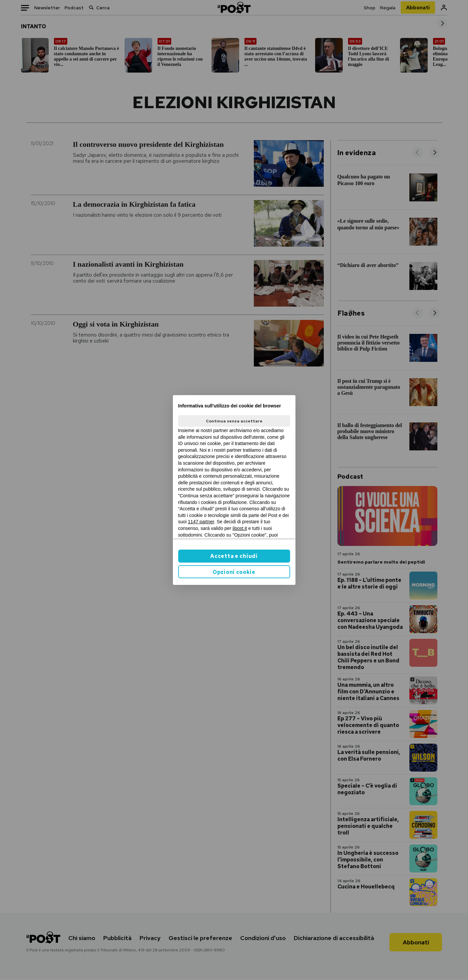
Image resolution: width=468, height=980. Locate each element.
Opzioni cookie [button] (234, 572)
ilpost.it (240, 528)
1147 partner (201, 522)
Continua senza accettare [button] (234, 421)
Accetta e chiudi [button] (234, 556)
